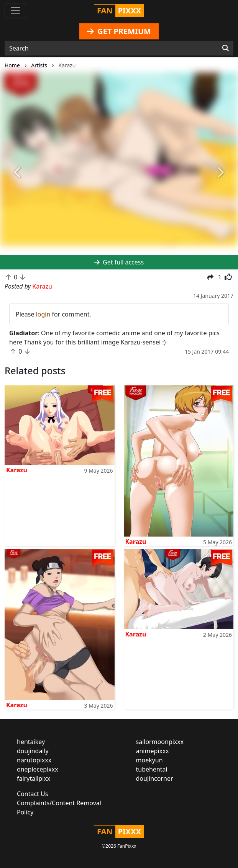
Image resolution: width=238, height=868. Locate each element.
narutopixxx (34, 760)
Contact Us (32, 794)
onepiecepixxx (38, 769)
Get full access (119, 262)
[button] (18, 173)
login (43, 314)
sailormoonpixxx (160, 742)
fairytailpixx (34, 778)
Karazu (17, 470)
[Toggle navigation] (15, 11)
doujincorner (155, 778)
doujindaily (33, 751)
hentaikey (31, 742)
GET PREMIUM (119, 31)
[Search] (226, 48)
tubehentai (152, 769)
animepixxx (153, 751)
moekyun (149, 760)
